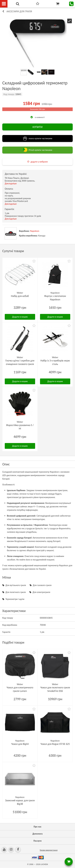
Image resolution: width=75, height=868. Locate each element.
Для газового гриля (42, 585)
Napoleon (35, 231)
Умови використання (49, 850)
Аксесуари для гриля (19, 11)
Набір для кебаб (20, 296)
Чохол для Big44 (20, 744)
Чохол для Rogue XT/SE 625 (55, 744)
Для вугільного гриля (16, 585)
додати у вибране (39, 162)
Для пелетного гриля (16, 592)
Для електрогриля (41, 592)
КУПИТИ (37, 127)
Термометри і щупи (15, 599)
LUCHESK (44, 864)
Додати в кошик (20, 317)
